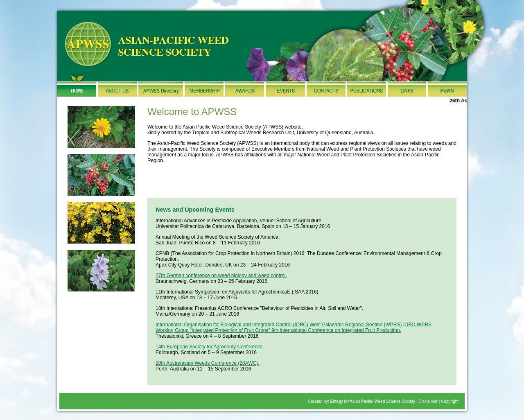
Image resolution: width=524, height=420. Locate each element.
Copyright (450, 401)
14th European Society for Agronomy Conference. (210, 347)
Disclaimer (428, 401)
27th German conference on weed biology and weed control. (221, 275)
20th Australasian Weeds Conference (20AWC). (207, 363)
